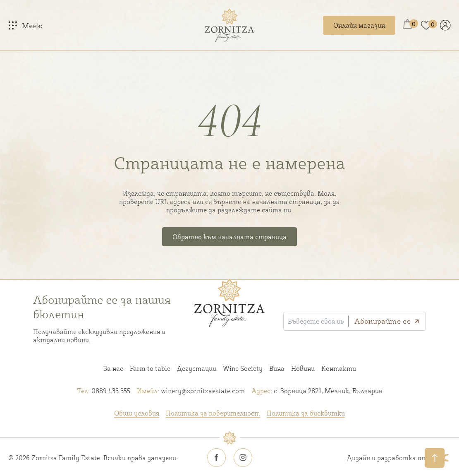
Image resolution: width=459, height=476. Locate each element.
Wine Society (243, 368)
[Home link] (229, 25)
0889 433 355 (104, 391)
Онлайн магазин (359, 25)
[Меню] (25, 25)
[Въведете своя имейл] (316, 321)
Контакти (339, 368)
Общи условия (137, 413)
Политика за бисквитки (306, 413)
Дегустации (197, 368)
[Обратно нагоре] (435, 458)
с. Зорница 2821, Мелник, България (317, 391)
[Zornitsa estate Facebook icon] (216, 458)
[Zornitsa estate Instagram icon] (243, 458)
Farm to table (150, 368)
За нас (113, 368)
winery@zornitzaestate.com (191, 391)
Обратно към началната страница (229, 237)
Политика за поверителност (213, 413)
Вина (277, 368)
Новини (303, 368)
